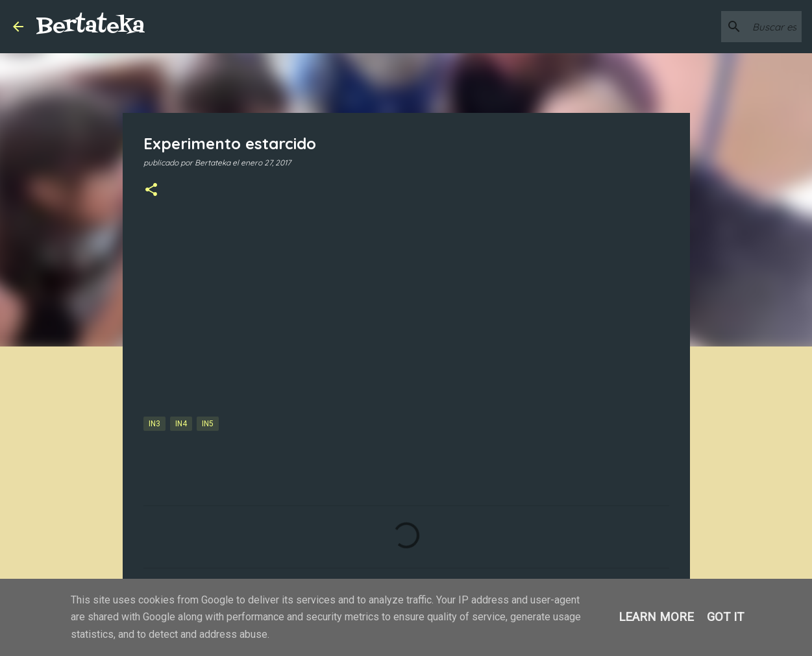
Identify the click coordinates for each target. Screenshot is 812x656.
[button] (151, 190)
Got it (725, 617)
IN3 (154, 424)
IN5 (208, 424)
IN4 (181, 424)
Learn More (656, 617)
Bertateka (91, 26)
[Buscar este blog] (733, 27)
